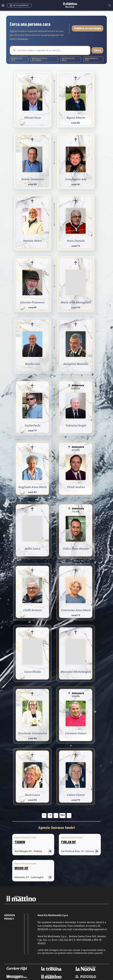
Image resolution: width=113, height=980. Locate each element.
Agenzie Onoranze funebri (57, 828)
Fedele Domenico (32, 179)
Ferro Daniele (76, 241)
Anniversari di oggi (91, 59)
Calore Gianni (76, 795)
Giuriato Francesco (32, 302)
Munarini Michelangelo (76, 672)
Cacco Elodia (32, 672)
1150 (62, 815)
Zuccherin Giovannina (32, 733)
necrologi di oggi (17, 59)
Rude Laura (32, 795)
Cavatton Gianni (76, 733)
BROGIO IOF (22, 868)
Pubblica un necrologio (88, 28)
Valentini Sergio (76, 425)
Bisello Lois (32, 364)
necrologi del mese (68, 59)
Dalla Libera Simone (76, 548)
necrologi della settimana (40, 59)
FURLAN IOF (69, 842)
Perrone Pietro (32, 241)
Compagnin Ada (76, 179)
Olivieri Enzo (32, 117)
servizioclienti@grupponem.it (91, 929)
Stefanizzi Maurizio (76, 364)
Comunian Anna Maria (76, 610)
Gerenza (9, 915)
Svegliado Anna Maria (32, 487)
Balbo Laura (32, 548)
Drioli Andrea (76, 487)
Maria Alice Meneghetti (76, 302)
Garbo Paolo (32, 425)
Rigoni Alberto (76, 117)
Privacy (9, 919)
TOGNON (20, 842)
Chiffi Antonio (32, 610)
